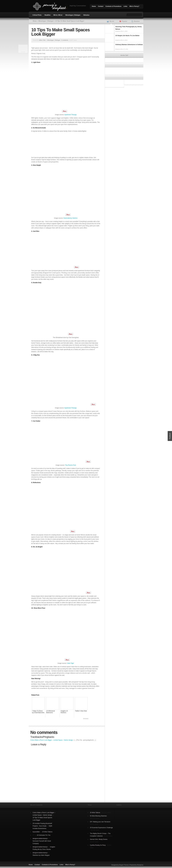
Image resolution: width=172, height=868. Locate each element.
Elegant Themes (124, 865)
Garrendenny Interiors (71, 218)
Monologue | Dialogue (73, 15)
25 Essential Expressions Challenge (101, 828)
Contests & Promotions (113, 6)
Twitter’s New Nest (81, 711)
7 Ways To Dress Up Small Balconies (38, 712)
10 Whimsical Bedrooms (50, 712)
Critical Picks (37, 15)
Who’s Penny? (134, 6)
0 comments (65, 40)
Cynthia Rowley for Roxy (98, 845)
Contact (101, 6)
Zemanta (86, 719)
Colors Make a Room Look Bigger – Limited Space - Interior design (52, 740)
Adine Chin (42, 40)
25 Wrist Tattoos (47, 832)
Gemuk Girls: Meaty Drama (99, 839)
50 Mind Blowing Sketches (98, 816)
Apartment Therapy (71, 115)
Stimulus (86, 15)
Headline (47, 15)
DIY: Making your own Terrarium (100, 822)
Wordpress (140, 865)
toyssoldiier (36, 832)
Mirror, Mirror (58, 15)
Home (94, 6)
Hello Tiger (71, 663)
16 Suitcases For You (44, 835)
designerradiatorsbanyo (40, 838)
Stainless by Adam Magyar (41, 855)
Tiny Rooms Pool (71, 465)
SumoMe (23, 52)
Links (125, 6)
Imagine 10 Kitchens (64, 712)
